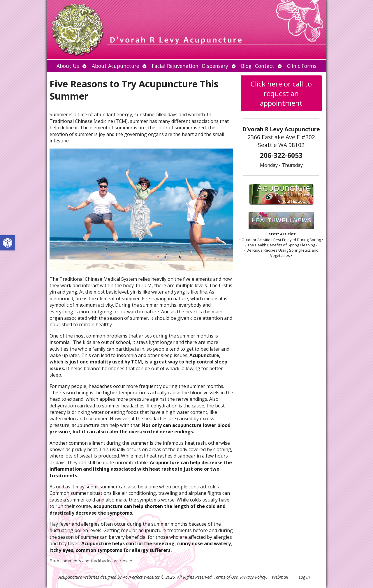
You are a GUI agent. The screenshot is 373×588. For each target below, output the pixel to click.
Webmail (280, 577)
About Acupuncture (115, 66)
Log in (304, 577)
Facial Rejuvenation (175, 66)
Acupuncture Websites (79, 577)
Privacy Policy (253, 577)
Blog (246, 66)
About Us (68, 66)
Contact (265, 66)
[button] (8, 243)
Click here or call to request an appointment (281, 93)
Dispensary (215, 66)
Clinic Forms (302, 66)
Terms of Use (226, 577)
